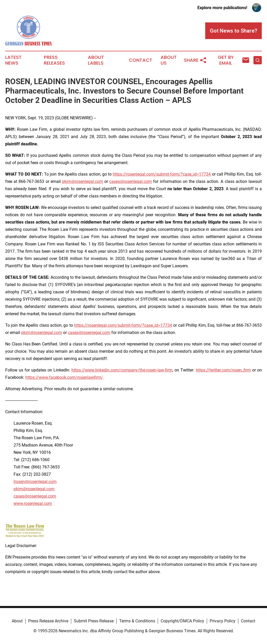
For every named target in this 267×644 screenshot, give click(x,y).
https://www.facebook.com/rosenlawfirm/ (64, 377)
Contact (141, 60)
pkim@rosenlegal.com (83, 181)
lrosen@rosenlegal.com (35, 482)
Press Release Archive (48, 621)
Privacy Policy (223, 621)
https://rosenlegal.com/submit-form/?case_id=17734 (162, 174)
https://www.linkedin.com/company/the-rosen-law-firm (122, 370)
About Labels (96, 60)
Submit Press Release (94, 621)
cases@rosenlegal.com (131, 181)
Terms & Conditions (137, 621)
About (17, 621)
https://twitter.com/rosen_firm (223, 370)
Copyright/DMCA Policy (182, 621)
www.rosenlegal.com (33, 503)
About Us (169, 60)
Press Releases (54, 60)
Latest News (13, 60)
